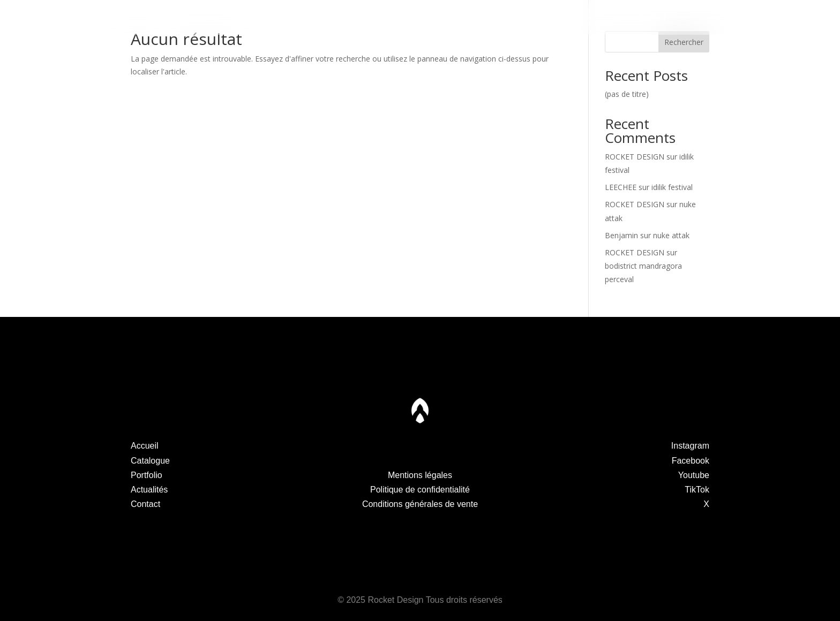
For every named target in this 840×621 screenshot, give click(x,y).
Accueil (145, 446)
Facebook (691, 461)
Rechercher (684, 42)
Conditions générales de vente (420, 504)
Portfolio (305, 17)
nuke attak (671, 235)
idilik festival (672, 187)
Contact (651, 17)
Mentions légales (420, 475)
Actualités (535, 17)
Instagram (690, 446)
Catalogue (189, 17)
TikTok (697, 490)
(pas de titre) (627, 94)
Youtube (694, 475)
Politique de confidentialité (420, 490)
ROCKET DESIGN (635, 157)
